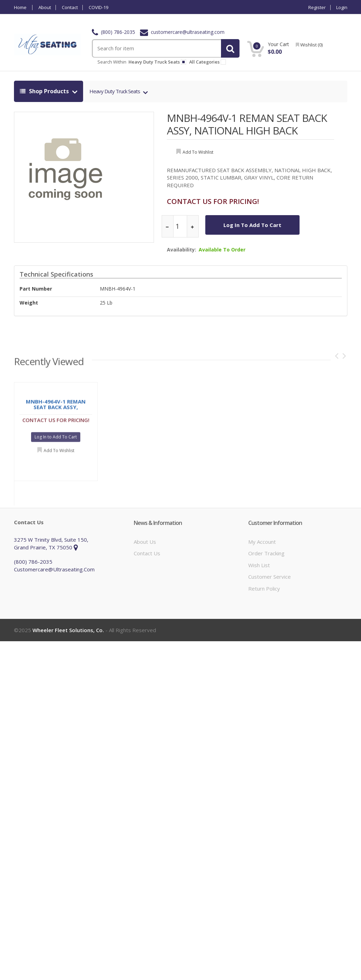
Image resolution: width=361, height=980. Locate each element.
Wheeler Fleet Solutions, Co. (68, 630)
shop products (45, 91)
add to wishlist (198, 152)
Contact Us (147, 553)
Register (317, 8)
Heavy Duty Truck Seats (115, 91)
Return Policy (264, 588)
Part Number (36, 289)
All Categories (209, 62)
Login (342, 8)
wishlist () (309, 45)
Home (20, 8)
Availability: (182, 250)
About (45, 8)
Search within (112, 62)
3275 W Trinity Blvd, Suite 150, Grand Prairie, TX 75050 (51, 543)
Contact (70, 8)
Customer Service (270, 577)
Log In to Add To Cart (252, 225)
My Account (262, 542)
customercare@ (182, 32)
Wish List (259, 565)
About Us (145, 542)
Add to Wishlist (59, 453)
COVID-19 (98, 8)
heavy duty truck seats (157, 62)
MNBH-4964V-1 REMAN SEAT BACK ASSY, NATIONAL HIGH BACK (247, 124)
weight (29, 303)
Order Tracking (266, 553)
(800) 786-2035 (113, 32)
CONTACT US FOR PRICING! (213, 201)
